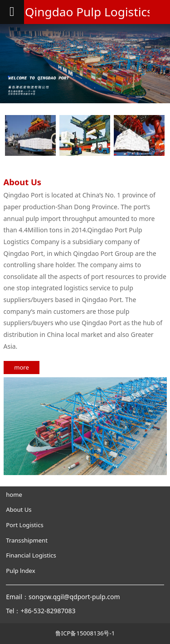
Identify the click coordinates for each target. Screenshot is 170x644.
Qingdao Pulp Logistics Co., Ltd (85, 12)
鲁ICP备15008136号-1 (85, 633)
